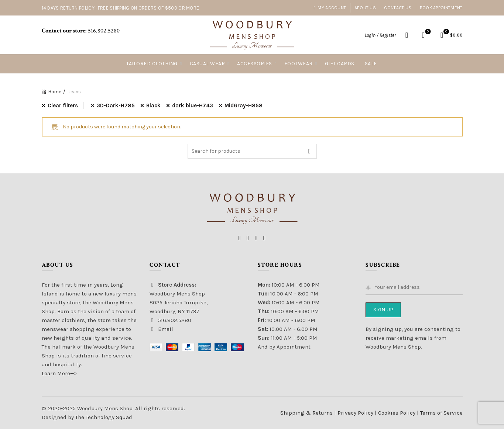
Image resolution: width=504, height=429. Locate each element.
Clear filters (63, 105)
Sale (371, 64)
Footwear (299, 64)
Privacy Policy (356, 413)
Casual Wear (208, 64)
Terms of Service (441, 413)
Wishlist (427, 32)
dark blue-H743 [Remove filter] (193, 105)
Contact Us (398, 8)
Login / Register (380, 35)
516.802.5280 (103, 31)
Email (166, 329)
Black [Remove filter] (153, 105)
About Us (365, 8)
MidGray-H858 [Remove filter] (244, 105)
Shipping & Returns (306, 413)
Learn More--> (59, 373)
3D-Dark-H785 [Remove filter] (116, 105)
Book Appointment (441, 8)
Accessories (255, 64)
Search (309, 151)
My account (330, 8)
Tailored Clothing (152, 64)
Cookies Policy (397, 413)
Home (55, 92)
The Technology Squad (103, 417)
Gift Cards (340, 64)
